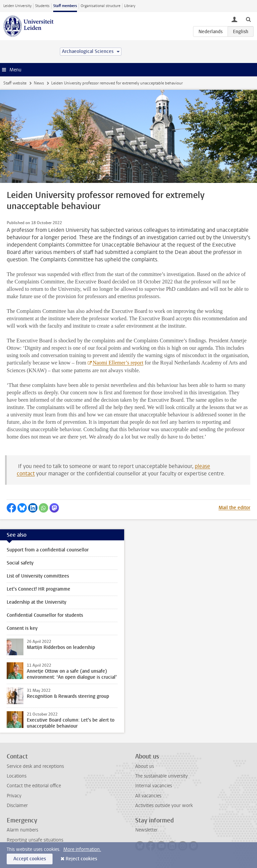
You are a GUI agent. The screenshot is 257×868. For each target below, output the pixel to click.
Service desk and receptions (35, 766)
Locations (17, 776)
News (39, 83)
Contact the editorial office (34, 786)
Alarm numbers (22, 830)
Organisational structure (101, 6)
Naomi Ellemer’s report (118, 363)
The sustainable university (161, 776)
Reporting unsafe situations (35, 840)
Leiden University (17, 6)
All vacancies (148, 796)
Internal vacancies (154, 786)
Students (42, 6)
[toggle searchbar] (248, 19)
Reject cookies (81, 859)
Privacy (14, 796)
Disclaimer (17, 806)
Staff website (15, 83)
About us (145, 766)
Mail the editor (234, 508)
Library (130, 6)
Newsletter (146, 830)
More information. (82, 849)
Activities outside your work (164, 806)
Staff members (65, 6)
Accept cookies (30, 859)
